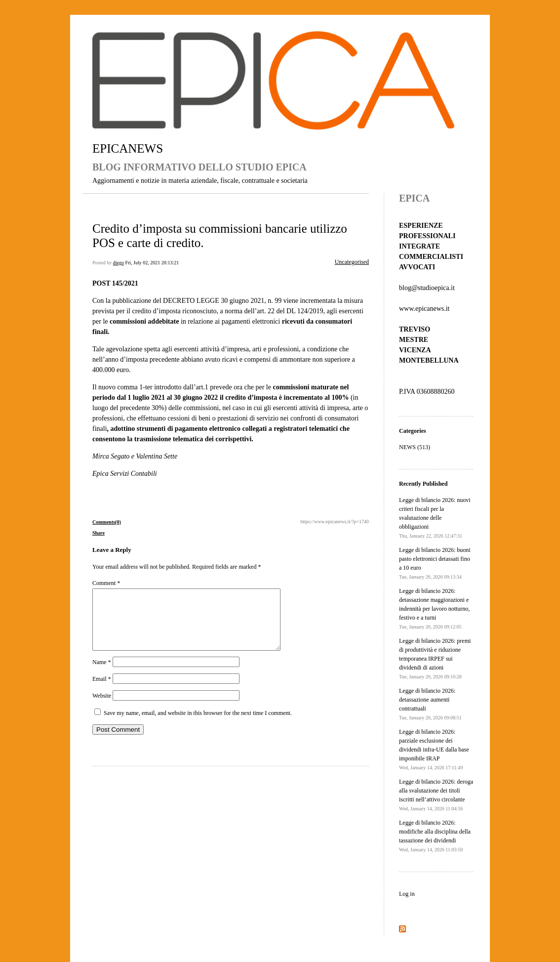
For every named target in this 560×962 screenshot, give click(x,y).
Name (102, 674)
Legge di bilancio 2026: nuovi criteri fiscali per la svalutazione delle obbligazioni (435, 518)
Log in (407, 894)
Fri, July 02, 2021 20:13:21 (152, 263)
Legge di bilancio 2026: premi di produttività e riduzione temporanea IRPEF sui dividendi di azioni (435, 658)
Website (102, 708)
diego (119, 263)
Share (99, 533)
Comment (106, 583)
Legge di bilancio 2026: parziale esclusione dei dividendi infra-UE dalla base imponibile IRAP (434, 749)
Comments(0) (107, 522)
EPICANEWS (128, 148)
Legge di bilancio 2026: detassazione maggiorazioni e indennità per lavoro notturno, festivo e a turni (434, 608)
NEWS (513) (415, 447)
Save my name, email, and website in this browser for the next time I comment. (198, 725)
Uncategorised (352, 262)
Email (102, 691)
